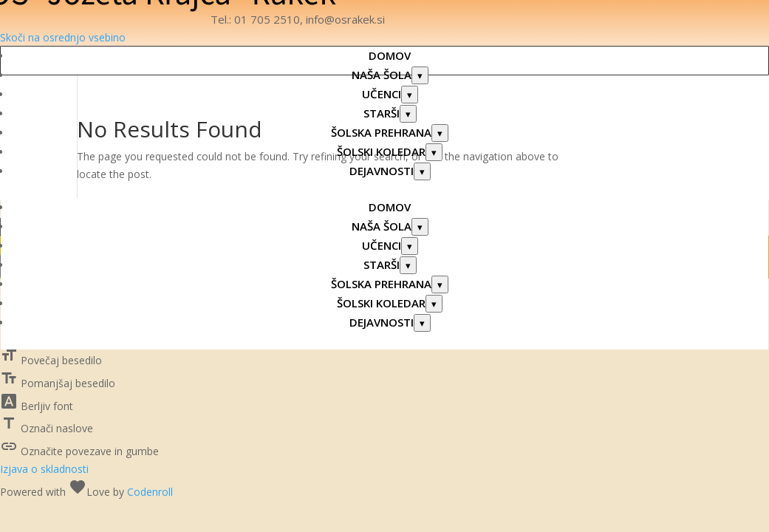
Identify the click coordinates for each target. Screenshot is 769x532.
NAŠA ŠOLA (382, 75)
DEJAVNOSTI (382, 171)
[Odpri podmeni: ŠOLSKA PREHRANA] (440, 133)
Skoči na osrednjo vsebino (63, 37)
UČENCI (382, 94)
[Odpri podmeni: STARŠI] (408, 114)
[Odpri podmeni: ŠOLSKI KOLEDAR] (434, 152)
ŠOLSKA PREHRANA (381, 132)
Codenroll (150, 492)
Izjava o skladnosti (44, 469)
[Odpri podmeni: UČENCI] (410, 95)
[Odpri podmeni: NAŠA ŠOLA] (420, 75)
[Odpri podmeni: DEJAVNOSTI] (422, 171)
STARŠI (382, 113)
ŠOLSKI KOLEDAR (381, 151)
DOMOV (390, 55)
